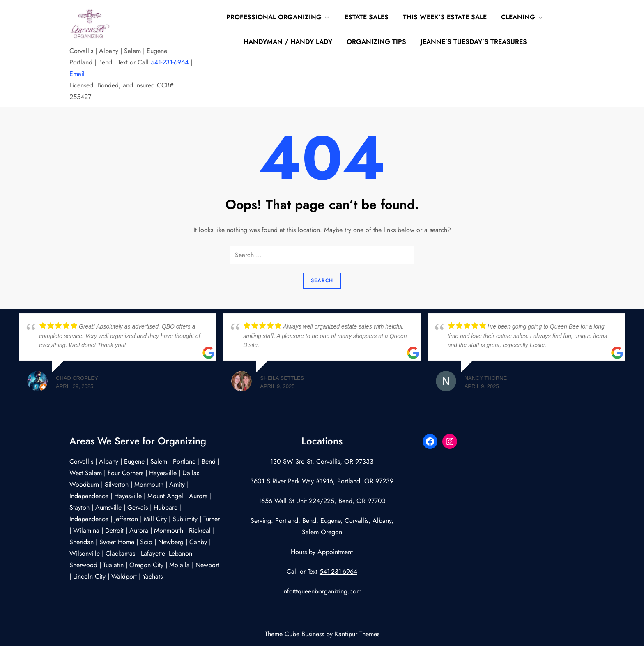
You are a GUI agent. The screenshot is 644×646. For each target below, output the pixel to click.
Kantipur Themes (357, 634)
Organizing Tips (376, 42)
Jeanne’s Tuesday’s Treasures (474, 42)
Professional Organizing (278, 17)
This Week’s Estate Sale (445, 17)
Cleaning (522, 17)
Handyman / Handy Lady (288, 42)
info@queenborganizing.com (322, 591)
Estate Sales (367, 17)
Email (77, 74)
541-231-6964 (170, 62)
